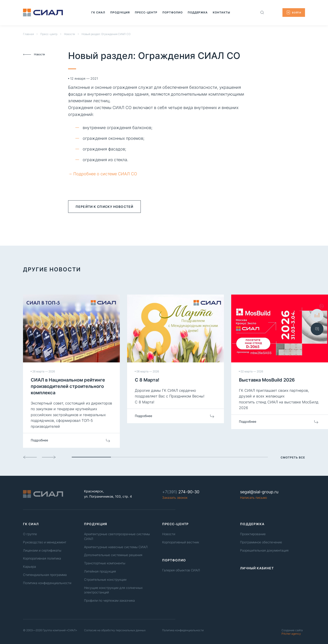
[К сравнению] (317, 315)
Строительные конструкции (105, 579)
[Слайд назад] (30, 457)
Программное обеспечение (261, 542)
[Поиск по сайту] (262, 12)
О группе (30, 534)
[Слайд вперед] (49, 457)
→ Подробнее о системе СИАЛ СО (103, 174)
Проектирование (253, 534)
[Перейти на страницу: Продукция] (120, 12)
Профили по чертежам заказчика (109, 600)
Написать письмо (254, 498)
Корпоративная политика (42, 558)
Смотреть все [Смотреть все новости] (293, 457)
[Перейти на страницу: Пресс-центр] (146, 12)
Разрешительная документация (264, 550)
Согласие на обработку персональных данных (115, 630)
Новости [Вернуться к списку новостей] (34, 54)
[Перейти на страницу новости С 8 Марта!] (176, 359)
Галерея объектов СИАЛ (181, 570)
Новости (69, 34)
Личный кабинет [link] (257, 568)
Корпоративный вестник (181, 542)
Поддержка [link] (252, 524)
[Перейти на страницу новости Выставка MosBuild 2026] (280, 362)
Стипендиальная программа (45, 575)
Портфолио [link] (174, 560)
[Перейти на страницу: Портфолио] (172, 12)
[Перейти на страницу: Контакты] (219, 12)
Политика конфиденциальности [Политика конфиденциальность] (183, 630)
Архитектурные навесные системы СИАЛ (116, 547)
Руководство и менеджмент (45, 542)
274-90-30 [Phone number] (181, 492)
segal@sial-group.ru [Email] (259, 492)
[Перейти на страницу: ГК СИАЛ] (98, 12)
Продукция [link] (96, 524)
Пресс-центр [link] (175, 524)
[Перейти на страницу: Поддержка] (196, 12)
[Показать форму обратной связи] (317, 329)
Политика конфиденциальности (47, 583)
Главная (28, 34)
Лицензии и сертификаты (42, 550)
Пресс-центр (49, 34)
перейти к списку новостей (104, 207)
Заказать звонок (175, 498)
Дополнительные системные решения (113, 555)
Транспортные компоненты (105, 563)
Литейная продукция (100, 571)
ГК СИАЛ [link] (31, 524)
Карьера (29, 566)
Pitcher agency (292, 632)
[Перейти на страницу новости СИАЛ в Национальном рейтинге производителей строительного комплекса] (71, 371)
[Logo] (43, 13)
